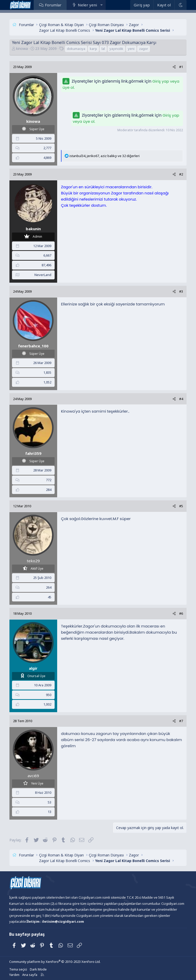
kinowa (22, 48)
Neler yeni (87, 5)
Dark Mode (38, 969)
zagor (144, 49)
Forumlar (53, 5)
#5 (181, 506)
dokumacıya (76, 49)
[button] (101, 5)
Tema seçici (18, 969)
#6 (181, 613)
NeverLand (43, 275)
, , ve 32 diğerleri (105, 156)
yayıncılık (116, 49)
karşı (93, 49)
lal (103, 49)
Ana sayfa (30, 975)
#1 (181, 67)
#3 (181, 291)
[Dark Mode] (180, 5)
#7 (181, 721)
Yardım (14, 975)
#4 (181, 399)
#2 (181, 174)
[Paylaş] (174, 67)
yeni (131, 49)
